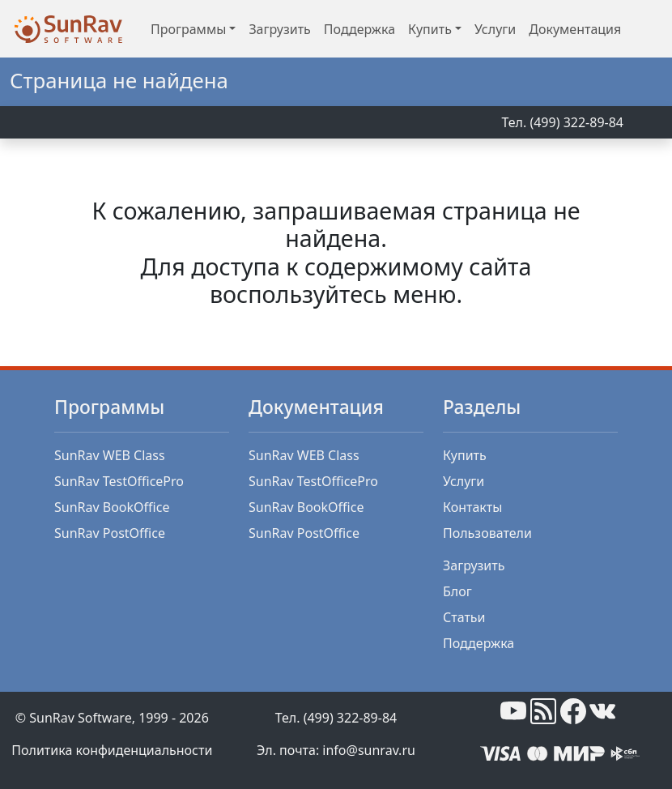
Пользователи (487, 533)
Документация (575, 29)
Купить (465, 455)
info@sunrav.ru (369, 750)
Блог (457, 591)
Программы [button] (188, 29)
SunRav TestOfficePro (119, 481)
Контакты (472, 507)
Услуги (495, 29)
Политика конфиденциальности (112, 750)
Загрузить (279, 29)
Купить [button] (430, 29)
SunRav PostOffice (110, 533)
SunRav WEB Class (110, 455)
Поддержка (359, 29)
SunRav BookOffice (112, 507)
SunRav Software (80, 718)
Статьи (464, 617)
